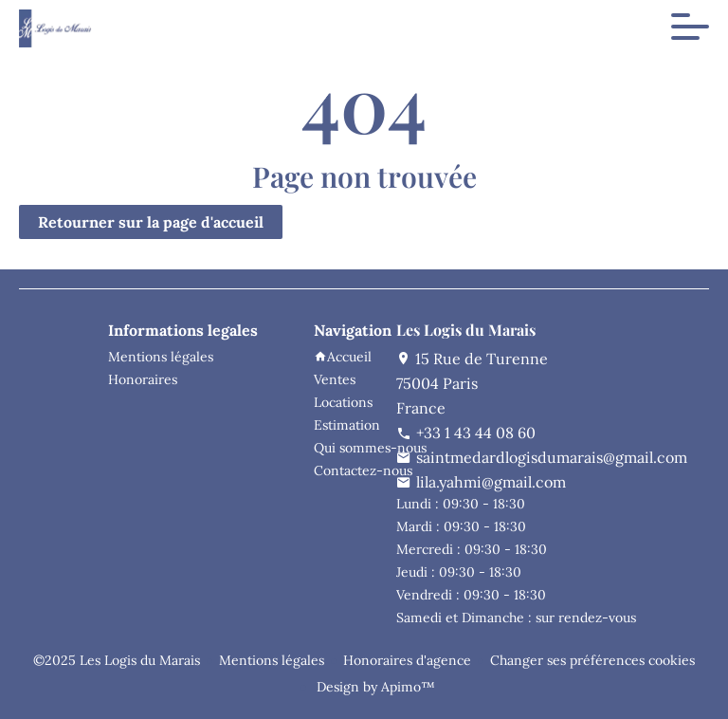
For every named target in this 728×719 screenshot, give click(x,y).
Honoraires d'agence (407, 660)
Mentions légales (272, 660)
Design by (374, 687)
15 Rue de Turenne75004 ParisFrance (472, 383)
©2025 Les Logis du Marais (117, 660)
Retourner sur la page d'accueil (151, 222)
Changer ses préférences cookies (592, 660)
